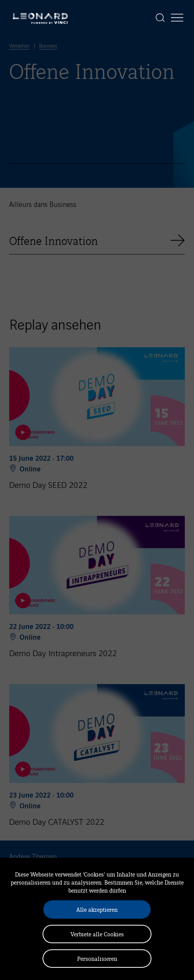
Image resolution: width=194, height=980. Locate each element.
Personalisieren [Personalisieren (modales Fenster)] (97, 958)
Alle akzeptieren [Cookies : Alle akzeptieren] (97, 909)
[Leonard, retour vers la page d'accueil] (40, 18)
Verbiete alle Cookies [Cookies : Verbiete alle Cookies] (97, 934)
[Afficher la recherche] (160, 18)
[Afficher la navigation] (177, 18)
